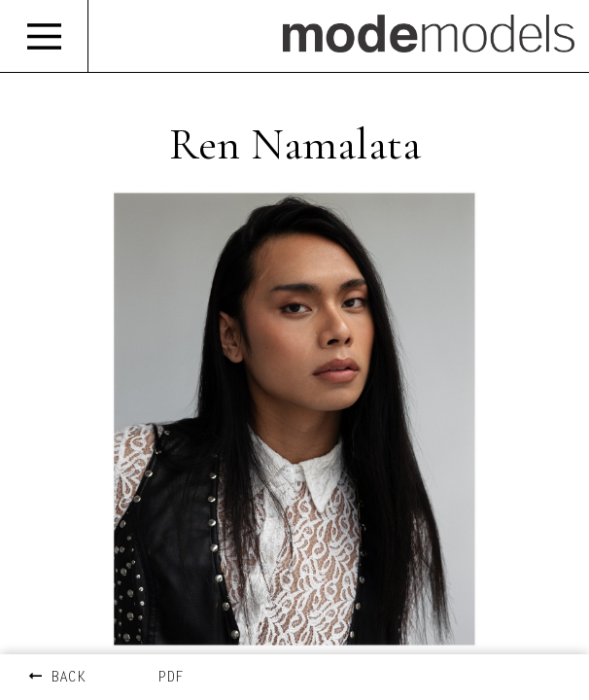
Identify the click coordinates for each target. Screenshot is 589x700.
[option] (294, 419)
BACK (57, 678)
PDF (171, 678)
